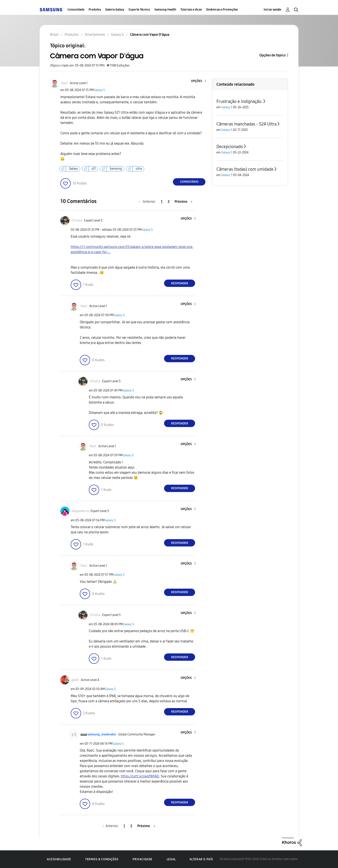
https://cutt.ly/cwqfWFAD (140, 776)
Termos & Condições (102, 859)
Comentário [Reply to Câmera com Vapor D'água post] (189, 182)
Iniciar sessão (272, 10)
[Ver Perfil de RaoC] (65, 83)
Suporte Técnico (139, 10)
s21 (94, 169)
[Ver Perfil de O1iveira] (77, 220)
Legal (171, 859)
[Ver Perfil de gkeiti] (75, 680)
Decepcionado (230, 147)
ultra (139, 169)
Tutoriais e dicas (191, 10)
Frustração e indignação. (239, 101)
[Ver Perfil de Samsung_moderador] (102, 734)
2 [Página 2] (169, 202)
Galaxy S (99, 90)
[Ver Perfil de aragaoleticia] (80, 511)
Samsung (116, 169)
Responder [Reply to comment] (180, 283)
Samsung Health (165, 10)
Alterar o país (201, 859)
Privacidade (142, 859)
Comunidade (76, 10)
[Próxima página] (183, 202)
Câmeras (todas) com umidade (245, 169)
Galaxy (73, 169)
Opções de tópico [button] (272, 55)
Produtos (95, 10)
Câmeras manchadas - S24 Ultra (246, 124)
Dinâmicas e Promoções (222, 10)
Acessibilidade (59, 859)
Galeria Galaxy (115, 10)
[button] (198, 81)
